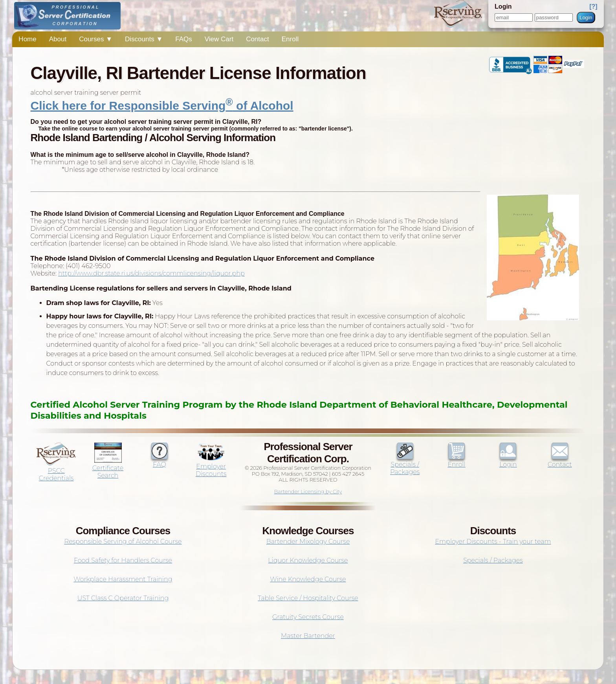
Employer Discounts (211, 466)
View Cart (219, 39)
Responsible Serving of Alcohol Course (123, 541)
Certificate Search (108, 468)
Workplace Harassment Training (123, 579)
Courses (96, 39)
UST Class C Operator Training (123, 598)
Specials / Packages (405, 464)
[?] (593, 6)
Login (586, 17)
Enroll (290, 39)
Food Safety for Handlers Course (123, 560)
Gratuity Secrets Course (308, 617)
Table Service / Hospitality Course (308, 598)
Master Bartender (308, 636)
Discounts (144, 39)
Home (27, 39)
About (58, 39)
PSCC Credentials (56, 471)
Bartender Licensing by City (308, 492)
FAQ (159, 461)
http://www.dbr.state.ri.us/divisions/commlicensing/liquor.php (151, 273)
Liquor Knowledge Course (308, 560)
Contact (258, 39)
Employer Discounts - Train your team (493, 541)
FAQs (184, 39)
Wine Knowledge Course (308, 579)
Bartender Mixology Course (308, 541)
